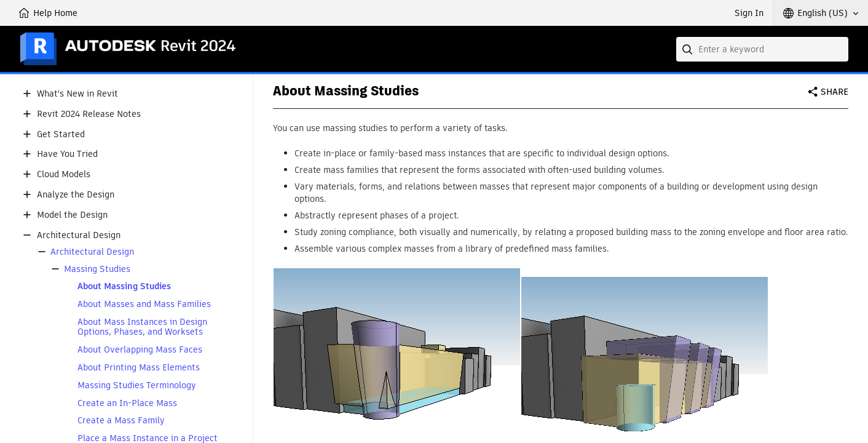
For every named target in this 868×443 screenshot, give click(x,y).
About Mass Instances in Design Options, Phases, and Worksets (142, 327)
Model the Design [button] (72, 215)
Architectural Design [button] (79, 235)
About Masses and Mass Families (144, 304)
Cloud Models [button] (64, 174)
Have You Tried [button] (67, 154)
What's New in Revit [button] (77, 94)
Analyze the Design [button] (76, 195)
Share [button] (834, 92)
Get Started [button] (61, 134)
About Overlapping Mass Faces (140, 350)
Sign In (749, 13)
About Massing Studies (124, 286)
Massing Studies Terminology (137, 385)
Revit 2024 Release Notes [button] (89, 114)
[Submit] (688, 49)
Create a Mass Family (121, 421)
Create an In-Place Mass (127, 403)
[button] (821, 13)
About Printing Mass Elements (139, 368)
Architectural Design (92, 252)
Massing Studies (97, 269)
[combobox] (762, 49)
